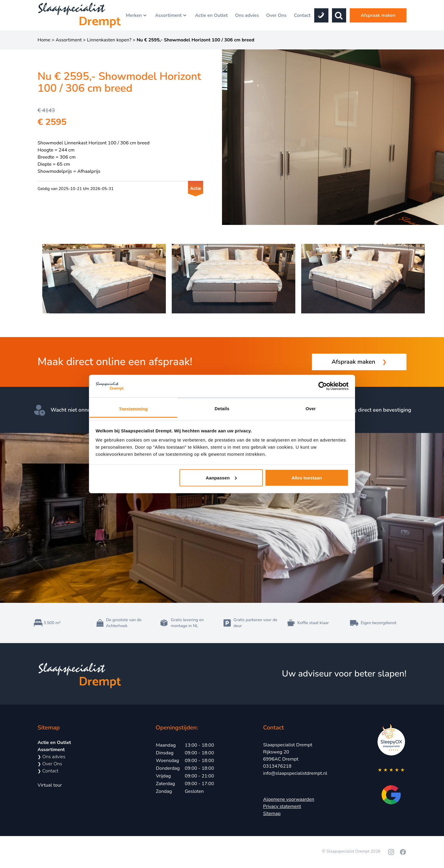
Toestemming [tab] (133, 409)
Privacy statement (282, 806)
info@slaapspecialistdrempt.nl (295, 773)
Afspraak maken (378, 15)
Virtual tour (50, 785)
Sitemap (272, 814)
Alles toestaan (307, 478)
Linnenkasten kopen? (109, 40)
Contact (302, 15)
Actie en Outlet (212, 15)
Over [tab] (311, 409)
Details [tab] (222, 409)
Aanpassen (221, 478)
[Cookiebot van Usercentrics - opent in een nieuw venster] (323, 386)
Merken (137, 15)
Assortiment (171, 15)
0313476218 (277, 766)
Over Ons (276, 15)
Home (44, 40)
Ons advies (247, 15)
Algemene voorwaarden (289, 799)
